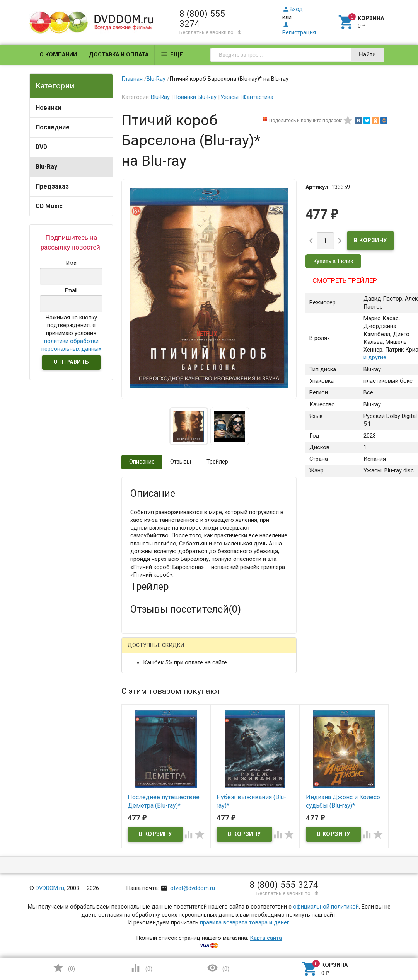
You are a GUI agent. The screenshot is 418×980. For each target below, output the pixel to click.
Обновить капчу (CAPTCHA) (228, 912)
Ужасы (229, 97)
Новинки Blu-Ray (195, 97)
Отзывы (181, 462)
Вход (293, 9)
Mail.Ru (180, 651)
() (64, 968)
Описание (142, 462)
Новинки (48, 108)
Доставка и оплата (119, 55)
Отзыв (139, 797)
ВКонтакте (227, 651)
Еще (172, 54)
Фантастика (258, 97)
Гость (140, 650)
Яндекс (155, 663)
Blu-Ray (46, 167)
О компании (58, 55)
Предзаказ (52, 186)
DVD (41, 147)
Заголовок (144, 755)
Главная (132, 79)
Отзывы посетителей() (186, 609)
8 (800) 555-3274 (204, 19)
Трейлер (217, 462)
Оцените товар (150, 784)
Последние (53, 127)
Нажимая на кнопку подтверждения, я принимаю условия (71, 333)
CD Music (49, 206)
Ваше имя (143, 690)
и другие (375, 358)
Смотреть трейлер (345, 280)
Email (137, 719)
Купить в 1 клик (333, 261)
